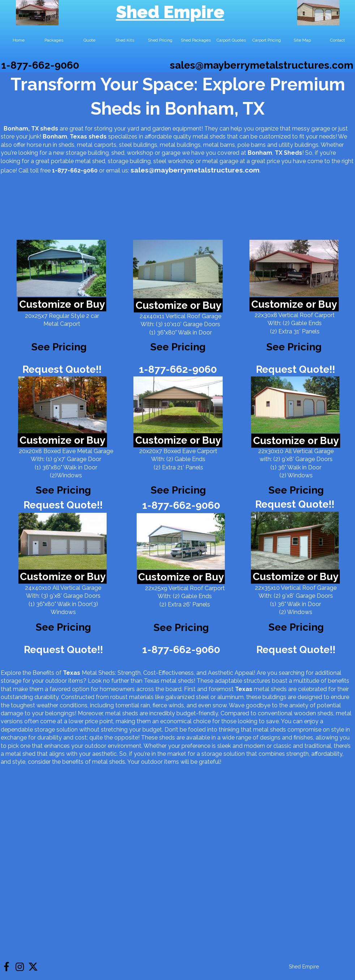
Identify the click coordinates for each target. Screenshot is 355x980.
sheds (98, 137)
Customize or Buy (62, 304)
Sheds (293, 153)
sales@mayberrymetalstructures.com (262, 65)
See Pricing (294, 347)
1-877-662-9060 (40, 65)
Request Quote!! (62, 369)
